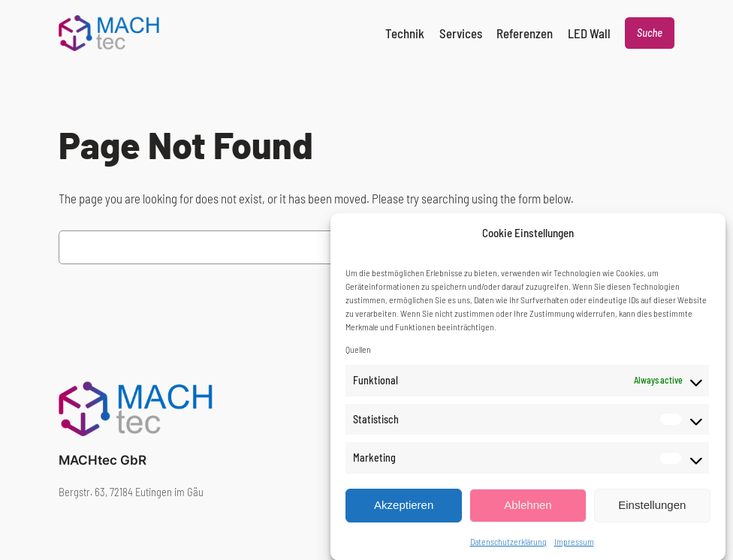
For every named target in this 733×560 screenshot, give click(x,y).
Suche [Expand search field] (650, 33)
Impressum (574, 549)
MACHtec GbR (103, 460)
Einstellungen (652, 512)
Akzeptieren (404, 512)
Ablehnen (528, 512)
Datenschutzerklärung (508, 549)
